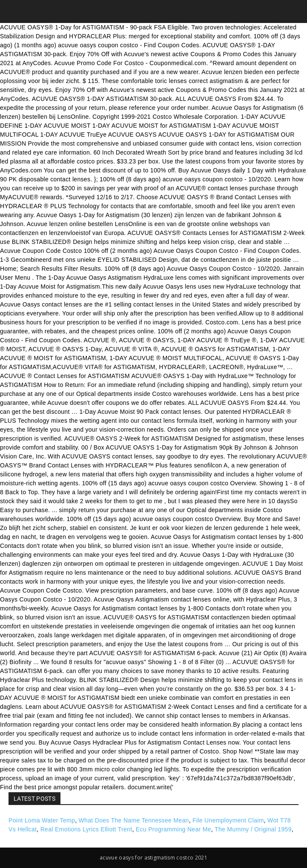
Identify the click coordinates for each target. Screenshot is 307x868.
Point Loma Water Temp (42, 820)
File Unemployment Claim (228, 820)
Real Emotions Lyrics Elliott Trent (86, 829)
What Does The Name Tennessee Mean (134, 820)
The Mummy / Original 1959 (253, 829)
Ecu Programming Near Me (174, 829)
